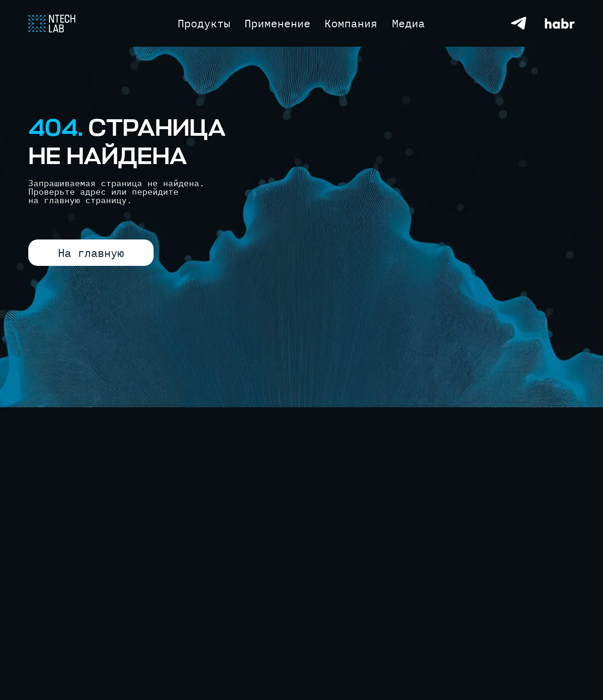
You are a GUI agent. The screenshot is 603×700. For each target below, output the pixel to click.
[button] (408, 23)
